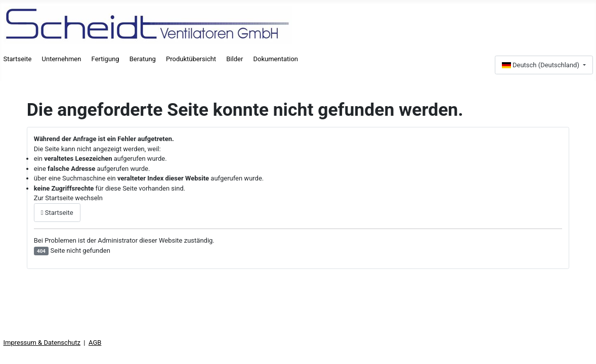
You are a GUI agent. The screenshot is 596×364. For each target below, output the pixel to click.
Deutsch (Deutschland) (541, 65)
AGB (95, 343)
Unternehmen (62, 59)
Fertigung (105, 59)
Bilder (235, 59)
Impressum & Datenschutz (42, 343)
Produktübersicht (191, 59)
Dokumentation (275, 59)
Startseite (18, 59)
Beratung (143, 59)
